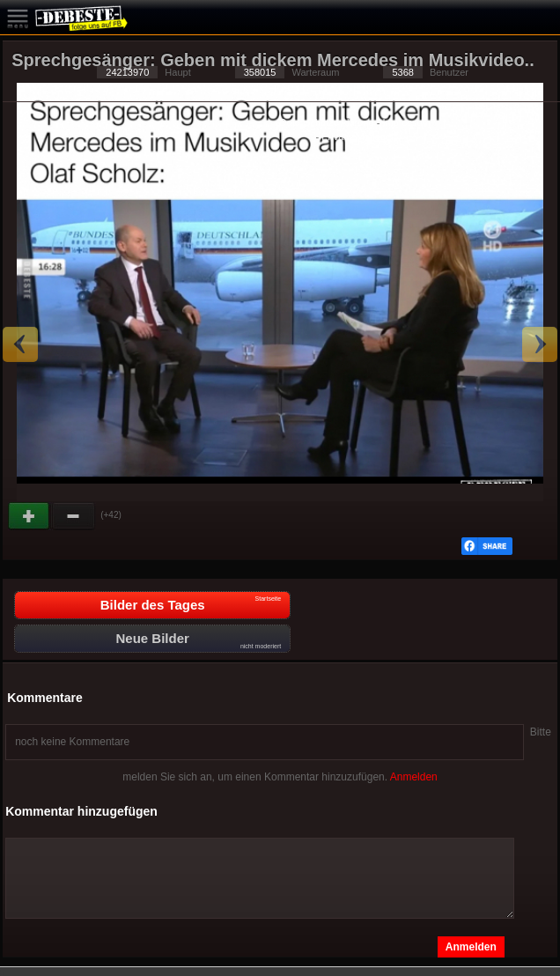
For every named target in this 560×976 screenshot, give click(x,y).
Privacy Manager (358, 137)
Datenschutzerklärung (327, 122)
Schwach (74, 516)
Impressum (406, 122)
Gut (30, 516)
